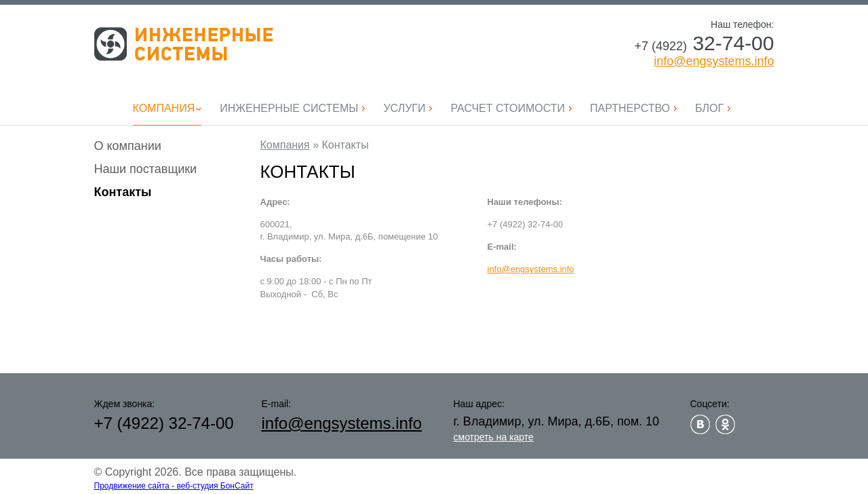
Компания (285, 145)
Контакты (123, 192)
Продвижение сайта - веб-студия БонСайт (174, 486)
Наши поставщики (146, 169)
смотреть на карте (494, 437)
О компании (128, 146)
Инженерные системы (184, 44)
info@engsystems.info (714, 61)
